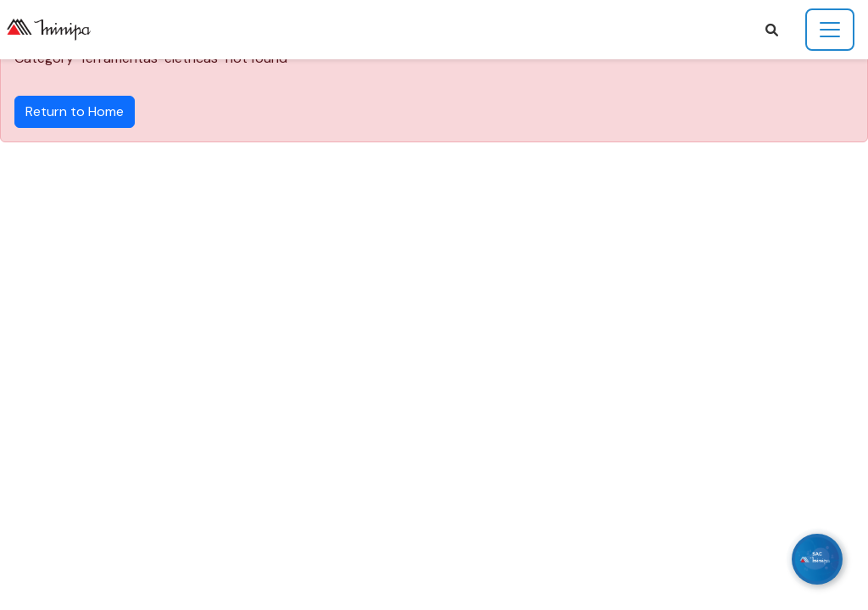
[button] (772, 30)
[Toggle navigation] (830, 30)
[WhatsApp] (817, 559)
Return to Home (75, 111)
